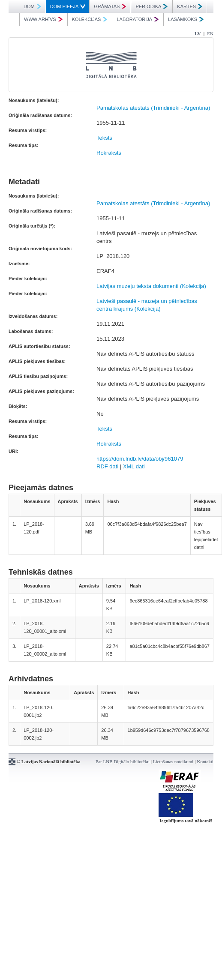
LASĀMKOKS (186, 19)
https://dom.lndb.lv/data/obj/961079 (140, 459)
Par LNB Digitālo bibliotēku (123, 761)
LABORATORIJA (138, 19)
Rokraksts (109, 153)
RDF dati (107, 466)
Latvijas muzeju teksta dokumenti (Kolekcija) (151, 286)
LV (198, 33)
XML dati (134, 466)
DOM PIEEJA (68, 6)
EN (210, 33)
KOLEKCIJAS (90, 19)
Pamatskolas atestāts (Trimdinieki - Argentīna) (153, 108)
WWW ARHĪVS (43, 19)
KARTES (190, 6)
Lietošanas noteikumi (173, 761)
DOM (32, 6)
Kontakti (205, 761)
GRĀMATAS (110, 6)
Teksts (104, 138)
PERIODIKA (151, 6)
